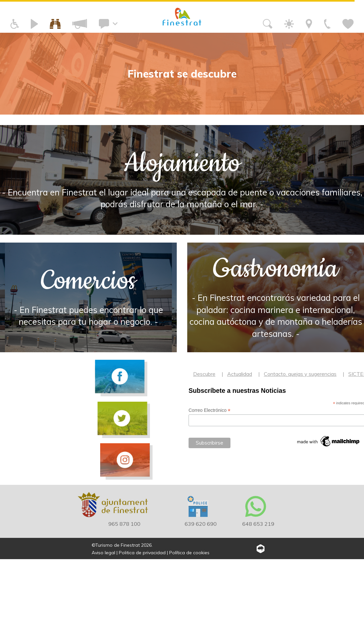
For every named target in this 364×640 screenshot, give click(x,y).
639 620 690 (201, 604)
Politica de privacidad (142, 633)
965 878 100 (124, 604)
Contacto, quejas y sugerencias (300, 455)
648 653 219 (258, 604)
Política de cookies (189, 633)
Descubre (204, 455)
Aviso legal (103, 633)
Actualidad (240, 455)
